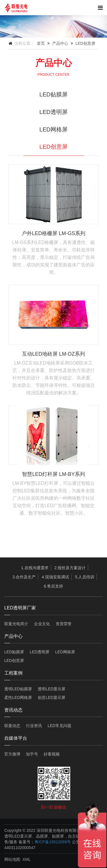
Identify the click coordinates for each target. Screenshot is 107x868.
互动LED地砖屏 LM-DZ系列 (53, 354)
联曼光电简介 (16, 624)
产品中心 (60, 43)
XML (27, 859)
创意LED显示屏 (52, 697)
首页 (41, 43)
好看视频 (52, 754)
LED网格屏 (53, 129)
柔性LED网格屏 (18, 697)
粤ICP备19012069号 (53, 842)
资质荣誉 (64, 624)
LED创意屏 (85, 43)
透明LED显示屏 (52, 689)
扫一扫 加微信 (54, 807)
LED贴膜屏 (53, 94)
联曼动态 (12, 726)
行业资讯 (34, 726)
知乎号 (32, 754)
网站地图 (12, 859)
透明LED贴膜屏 (18, 689)
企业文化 (42, 624)
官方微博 (12, 754)
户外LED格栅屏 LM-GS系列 (53, 233)
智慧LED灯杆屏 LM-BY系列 (53, 474)
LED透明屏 (53, 112)
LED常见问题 (59, 726)
